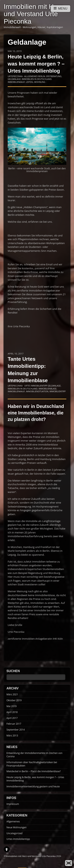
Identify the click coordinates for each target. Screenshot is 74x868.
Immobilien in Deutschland (37, 79)
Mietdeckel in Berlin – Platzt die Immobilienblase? (34, 771)
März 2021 (12, 694)
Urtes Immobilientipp (36, 386)
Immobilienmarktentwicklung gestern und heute (33, 786)
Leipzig (30, 82)
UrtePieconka (15, 76)
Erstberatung (54, 76)
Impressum (13, 804)
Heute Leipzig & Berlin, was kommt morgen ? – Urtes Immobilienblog (36, 64)
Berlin (42, 76)
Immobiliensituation (37, 391)
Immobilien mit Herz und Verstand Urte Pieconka (31, 856)
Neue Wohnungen (16, 827)
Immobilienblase (47, 389)
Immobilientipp (57, 391)
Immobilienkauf (16, 82)
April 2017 (12, 718)
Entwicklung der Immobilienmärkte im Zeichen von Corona (34, 755)
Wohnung (40, 82)
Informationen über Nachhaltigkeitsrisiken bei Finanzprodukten (32, 764)
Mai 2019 (12, 706)
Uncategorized (15, 833)
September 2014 (16, 730)
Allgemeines (31, 76)
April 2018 (12, 712)
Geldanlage (14, 79)
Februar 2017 (14, 724)
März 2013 (12, 736)
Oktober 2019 (14, 700)
